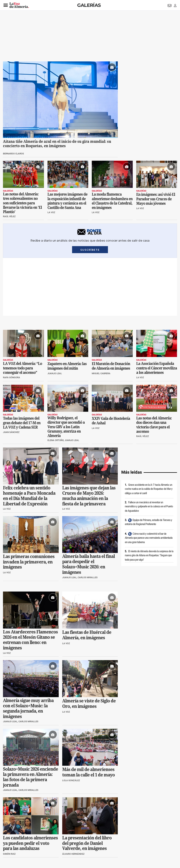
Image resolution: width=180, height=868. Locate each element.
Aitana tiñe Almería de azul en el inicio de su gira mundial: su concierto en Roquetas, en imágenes (57, 143)
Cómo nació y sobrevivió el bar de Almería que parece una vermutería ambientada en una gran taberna (149, 480)
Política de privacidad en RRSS (108, 838)
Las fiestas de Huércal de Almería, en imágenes (87, 577)
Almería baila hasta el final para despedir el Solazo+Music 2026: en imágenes (89, 506)
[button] (6, 5)
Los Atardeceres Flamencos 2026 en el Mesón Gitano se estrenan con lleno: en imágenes (30, 582)
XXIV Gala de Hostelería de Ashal (111, 363)
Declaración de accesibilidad (82, 844)
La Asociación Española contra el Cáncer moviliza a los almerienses (157, 310)
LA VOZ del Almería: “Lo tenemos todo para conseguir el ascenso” (22, 310)
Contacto (130, 838)
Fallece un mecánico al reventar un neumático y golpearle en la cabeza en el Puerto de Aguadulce (149, 449)
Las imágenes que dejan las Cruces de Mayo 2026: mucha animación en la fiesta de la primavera (89, 438)
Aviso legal (10, 838)
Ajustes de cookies (56, 844)
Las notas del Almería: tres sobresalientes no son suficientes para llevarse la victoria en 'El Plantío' (22, 203)
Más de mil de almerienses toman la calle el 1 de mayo (89, 714)
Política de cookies (51, 838)
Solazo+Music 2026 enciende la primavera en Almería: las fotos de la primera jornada (30, 719)
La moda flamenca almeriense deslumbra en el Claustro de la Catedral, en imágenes (112, 201)
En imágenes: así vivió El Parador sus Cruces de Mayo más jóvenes (156, 199)
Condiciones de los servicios (76, 838)
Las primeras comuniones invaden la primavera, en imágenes (29, 504)
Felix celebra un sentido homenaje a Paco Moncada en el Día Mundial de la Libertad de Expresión (29, 438)
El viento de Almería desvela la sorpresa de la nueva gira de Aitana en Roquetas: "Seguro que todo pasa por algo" (149, 498)
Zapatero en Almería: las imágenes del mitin (67, 308)
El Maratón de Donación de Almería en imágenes (111, 308)
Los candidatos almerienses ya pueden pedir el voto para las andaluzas (30, 785)
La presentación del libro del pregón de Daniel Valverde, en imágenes (87, 785)
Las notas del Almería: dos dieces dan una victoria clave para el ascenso (154, 367)
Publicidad (143, 838)
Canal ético (39, 844)
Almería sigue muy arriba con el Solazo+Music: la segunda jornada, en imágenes (28, 650)
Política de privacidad (28, 838)
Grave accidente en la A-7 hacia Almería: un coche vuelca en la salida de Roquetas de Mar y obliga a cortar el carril (149, 431)
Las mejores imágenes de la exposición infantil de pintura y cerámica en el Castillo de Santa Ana (67, 201)
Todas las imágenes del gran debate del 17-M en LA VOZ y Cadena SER (22, 365)
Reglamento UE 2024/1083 (17, 844)
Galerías (89, 5)
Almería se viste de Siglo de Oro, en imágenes (89, 646)
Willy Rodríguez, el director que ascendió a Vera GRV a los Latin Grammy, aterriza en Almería (66, 369)
